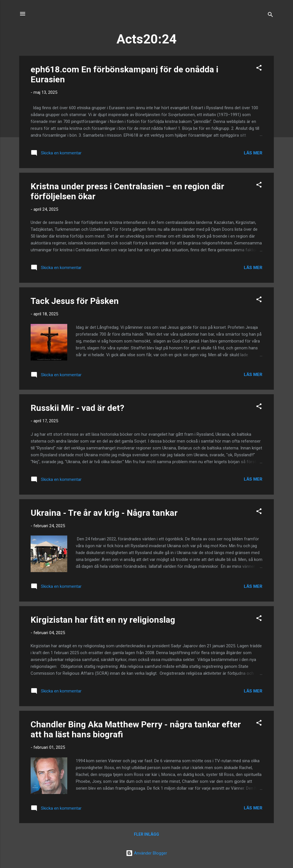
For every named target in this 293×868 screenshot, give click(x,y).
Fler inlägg (146, 834)
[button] (259, 69)
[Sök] (270, 16)
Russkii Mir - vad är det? (77, 408)
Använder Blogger (146, 853)
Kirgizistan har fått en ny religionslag (103, 620)
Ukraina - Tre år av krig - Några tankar (104, 513)
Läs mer (253, 153)
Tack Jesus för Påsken (75, 301)
